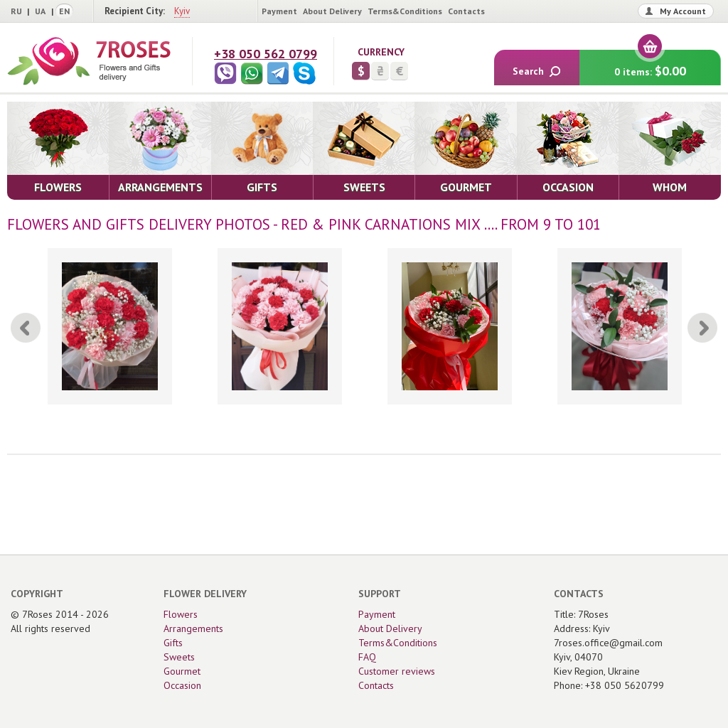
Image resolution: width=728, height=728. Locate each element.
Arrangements (193, 628)
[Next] (702, 328)
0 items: (650, 64)
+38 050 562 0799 (266, 54)
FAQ (367, 657)
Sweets (179, 657)
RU (16, 11)
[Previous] (26, 328)
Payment (279, 11)
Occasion (182, 685)
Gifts (173, 643)
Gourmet (182, 671)
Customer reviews (397, 671)
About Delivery (332, 11)
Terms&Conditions (405, 11)
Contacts (466, 11)
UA (40, 11)
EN (64, 11)
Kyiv (182, 11)
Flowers (181, 614)
